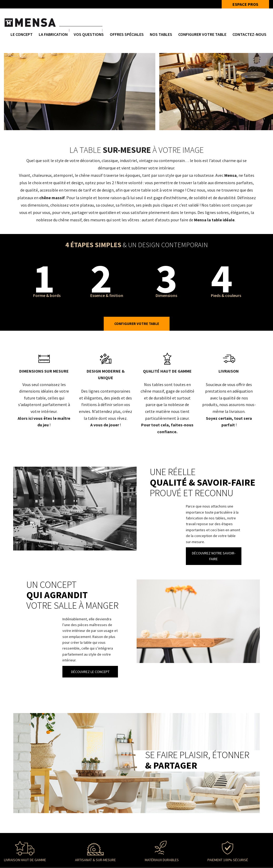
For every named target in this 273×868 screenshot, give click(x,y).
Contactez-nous (249, 34)
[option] (80, 92)
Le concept (22, 34)
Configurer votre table (202, 34)
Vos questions (89, 34)
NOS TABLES (161, 34)
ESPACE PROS (245, 4)
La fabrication (53, 34)
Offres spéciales (127, 34)
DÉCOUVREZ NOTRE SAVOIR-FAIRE (214, 556)
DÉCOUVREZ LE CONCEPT (90, 672)
